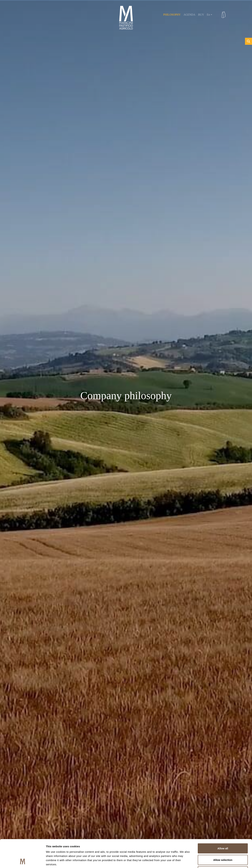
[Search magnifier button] (248, 41)
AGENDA (189, 15)
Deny (223, 845)
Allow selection (223, 834)
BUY (201, 15)
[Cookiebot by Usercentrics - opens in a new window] (23, 861)
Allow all (223, 822)
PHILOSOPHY (172, 15)
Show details (184, 861)
